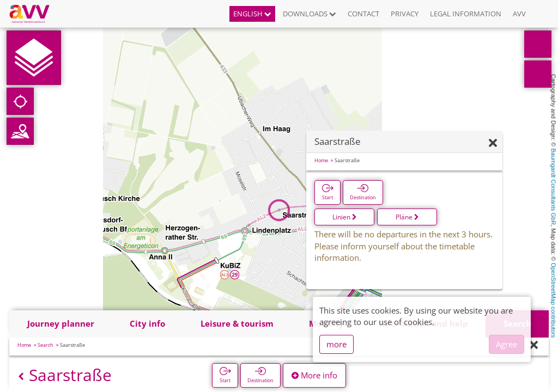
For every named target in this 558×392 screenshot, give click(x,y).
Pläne (407, 217)
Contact (363, 14)
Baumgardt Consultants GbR (554, 187)
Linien (345, 217)
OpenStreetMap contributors (554, 300)
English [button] (252, 14)
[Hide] (493, 143)
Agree (507, 344)
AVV (519, 14)
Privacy (405, 14)
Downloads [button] (310, 14)
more (336, 344)
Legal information (466, 14)
